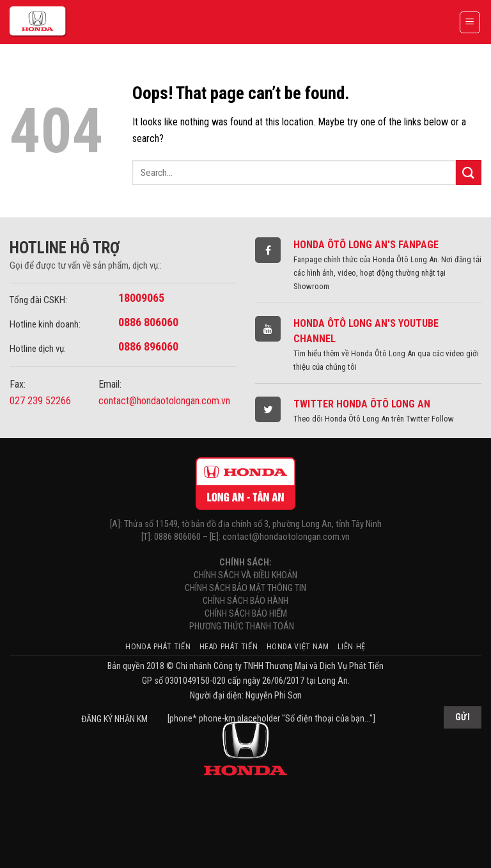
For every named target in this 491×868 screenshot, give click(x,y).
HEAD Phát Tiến (229, 647)
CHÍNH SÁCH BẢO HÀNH (245, 601)
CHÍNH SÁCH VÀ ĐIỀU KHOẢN (245, 575)
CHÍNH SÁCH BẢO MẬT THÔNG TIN (245, 588)
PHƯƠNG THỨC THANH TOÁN (245, 627)
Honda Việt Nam (298, 647)
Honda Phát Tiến (158, 647)
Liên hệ (352, 647)
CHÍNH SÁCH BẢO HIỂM (246, 614)
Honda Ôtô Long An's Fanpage (366, 245)
